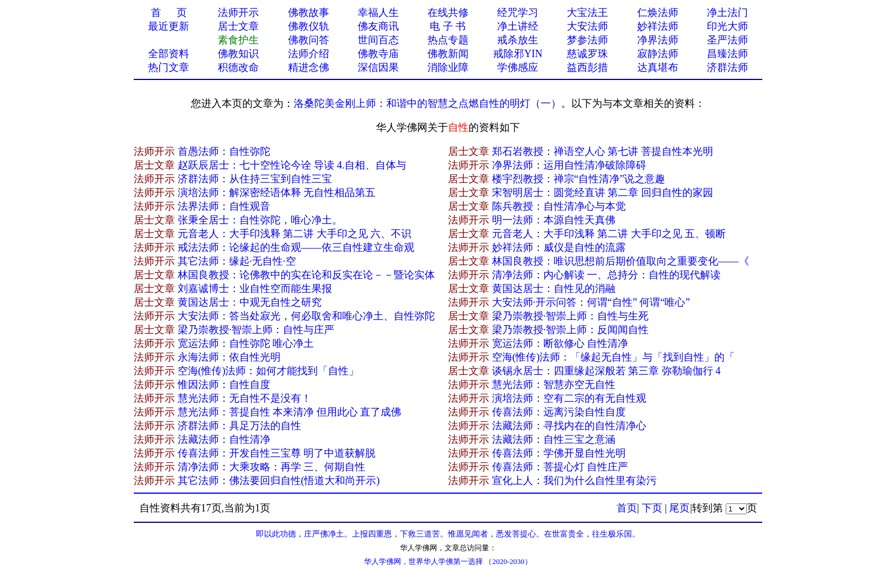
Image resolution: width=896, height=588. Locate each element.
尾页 (679, 508)
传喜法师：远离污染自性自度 (559, 412)
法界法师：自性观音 (224, 206)
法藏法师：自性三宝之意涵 (554, 439)
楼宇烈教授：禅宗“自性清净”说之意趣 (579, 179)
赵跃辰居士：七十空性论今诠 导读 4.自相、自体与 (292, 165)
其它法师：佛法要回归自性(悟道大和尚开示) (279, 481)
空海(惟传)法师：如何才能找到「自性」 (269, 371)
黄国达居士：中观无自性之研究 (250, 302)
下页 (652, 508)
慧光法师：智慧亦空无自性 (554, 385)
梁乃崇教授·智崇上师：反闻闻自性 (571, 330)
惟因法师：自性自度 (224, 385)
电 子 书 (448, 26)
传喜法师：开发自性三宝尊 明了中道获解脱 (277, 453)
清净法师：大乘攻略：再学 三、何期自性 (272, 467)
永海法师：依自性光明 (229, 357)
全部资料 (169, 54)
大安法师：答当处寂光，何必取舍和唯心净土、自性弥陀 (306, 316)
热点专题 (448, 40)
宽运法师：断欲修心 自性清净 (560, 343)
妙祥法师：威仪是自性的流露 (559, 247)
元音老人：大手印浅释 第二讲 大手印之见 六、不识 (295, 234)
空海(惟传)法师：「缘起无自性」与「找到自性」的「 (614, 357)
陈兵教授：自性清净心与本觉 (559, 206)
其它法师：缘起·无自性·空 (237, 261)
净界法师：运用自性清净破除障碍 (569, 165)
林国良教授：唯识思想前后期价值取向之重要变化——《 (621, 261)
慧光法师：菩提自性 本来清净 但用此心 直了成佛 (290, 412)
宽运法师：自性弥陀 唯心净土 (246, 343)
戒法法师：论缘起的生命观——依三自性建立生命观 (296, 247)
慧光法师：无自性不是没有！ (245, 398)
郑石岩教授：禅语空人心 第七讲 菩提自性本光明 (603, 151)
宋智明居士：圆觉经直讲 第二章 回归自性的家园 (603, 193)
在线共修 (448, 13)
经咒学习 (518, 13)
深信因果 (378, 67)
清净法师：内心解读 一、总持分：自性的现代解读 (607, 275)
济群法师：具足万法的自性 (239, 426)
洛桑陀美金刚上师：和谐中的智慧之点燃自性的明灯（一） (427, 103)
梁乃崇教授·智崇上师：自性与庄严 (256, 330)
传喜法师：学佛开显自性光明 (559, 453)
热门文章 (169, 67)
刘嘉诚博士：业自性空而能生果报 (255, 289)
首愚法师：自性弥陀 (224, 151)
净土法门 (727, 13)
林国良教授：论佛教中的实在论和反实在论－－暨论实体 (306, 275)
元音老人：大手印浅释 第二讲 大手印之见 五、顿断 (609, 234)
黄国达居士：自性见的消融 (554, 289)
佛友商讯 (378, 26)
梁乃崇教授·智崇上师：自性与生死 (571, 316)
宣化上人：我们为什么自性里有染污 (574, 481)
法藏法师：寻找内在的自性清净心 (569, 426)
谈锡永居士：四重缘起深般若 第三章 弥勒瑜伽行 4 (607, 371)
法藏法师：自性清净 (224, 439)
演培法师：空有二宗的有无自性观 (569, 398)
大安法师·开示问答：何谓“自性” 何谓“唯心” (591, 302)
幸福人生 (378, 13)
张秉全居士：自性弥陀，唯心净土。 (260, 220)
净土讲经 (518, 26)
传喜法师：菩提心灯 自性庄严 (560, 467)
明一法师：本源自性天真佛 (554, 220)
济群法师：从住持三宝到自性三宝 (255, 179)
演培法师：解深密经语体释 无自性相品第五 (277, 193)
